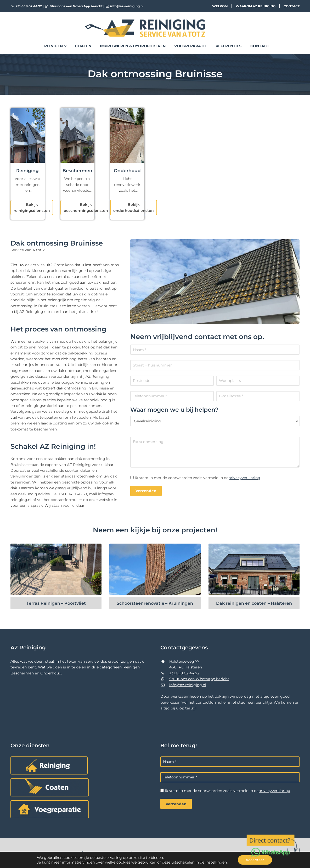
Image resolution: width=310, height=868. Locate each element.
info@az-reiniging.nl (125, 6)
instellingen (216, 862)
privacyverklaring (244, 478)
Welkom (220, 6)
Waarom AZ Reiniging (256, 6)
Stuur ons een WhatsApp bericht (74, 6)
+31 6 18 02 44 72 (26, 6)
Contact (292, 6)
